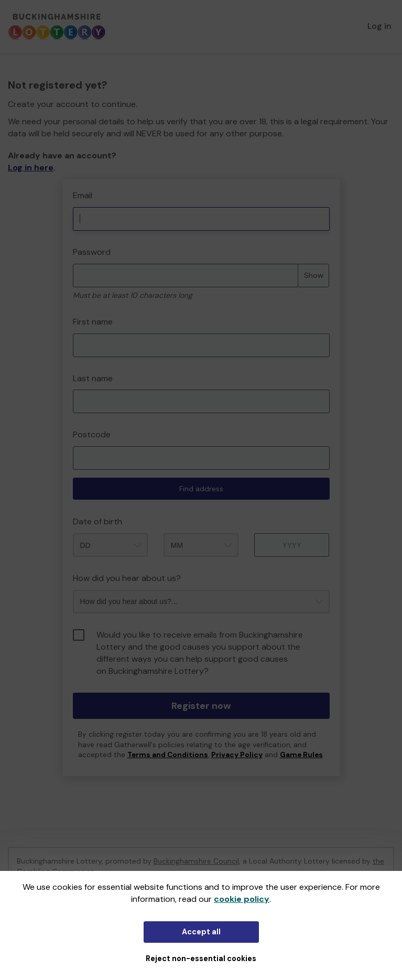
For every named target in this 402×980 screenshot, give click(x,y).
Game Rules (301, 755)
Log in (379, 26)
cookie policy (242, 899)
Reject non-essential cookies (201, 959)
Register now (201, 706)
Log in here (31, 168)
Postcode (92, 434)
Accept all (201, 932)
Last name (93, 378)
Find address (201, 489)
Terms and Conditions (168, 755)
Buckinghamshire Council (196, 861)
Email (83, 195)
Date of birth (97, 521)
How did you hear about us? (127, 578)
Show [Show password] (314, 275)
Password (92, 252)
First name (93, 322)
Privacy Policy (237, 755)
